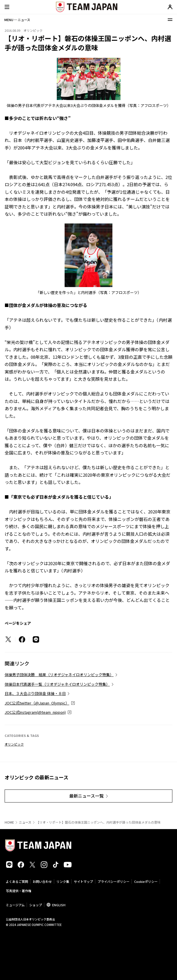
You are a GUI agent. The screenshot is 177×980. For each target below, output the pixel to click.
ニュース (25, 822)
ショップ (36, 905)
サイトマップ (83, 881)
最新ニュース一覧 (86, 796)
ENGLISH (59, 905)
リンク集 (63, 881)
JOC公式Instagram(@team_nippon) (35, 712)
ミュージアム (15, 905)
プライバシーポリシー (114, 881)
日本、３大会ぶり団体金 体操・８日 (35, 693)
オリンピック (14, 744)
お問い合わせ (42, 881)
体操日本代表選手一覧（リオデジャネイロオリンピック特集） (57, 684)
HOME (9, 822)
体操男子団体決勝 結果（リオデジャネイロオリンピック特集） (59, 675)
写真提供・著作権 (19, 891)
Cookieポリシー (146, 881)
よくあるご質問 (17, 881)
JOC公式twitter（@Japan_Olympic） (37, 703)
